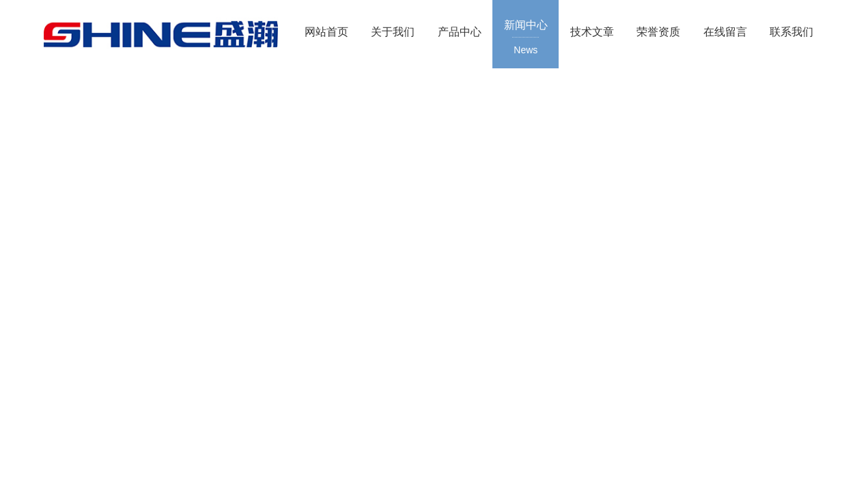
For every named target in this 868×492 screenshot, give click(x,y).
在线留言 (725, 32)
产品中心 (460, 32)
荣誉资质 (658, 32)
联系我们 (792, 32)
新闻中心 (526, 38)
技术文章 (592, 32)
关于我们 (393, 32)
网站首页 (326, 32)
